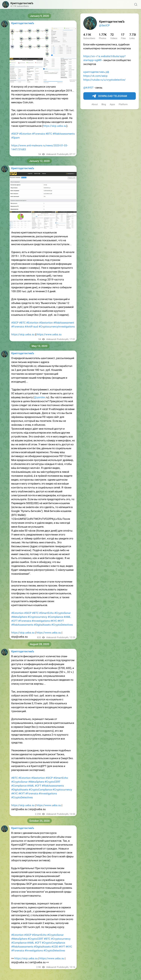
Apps (112, 104)
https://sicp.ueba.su (55, 126)
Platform (123, 104)
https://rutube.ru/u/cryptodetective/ (104, 80)
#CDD (55, 947)
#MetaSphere (19, 617)
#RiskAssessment (64, 323)
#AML (67, 617)
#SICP (15, 134)
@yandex (40, 397)
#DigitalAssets (42, 625)
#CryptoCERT (52, 782)
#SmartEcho (46, 613)
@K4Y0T (88, 88)
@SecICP (104, 25)
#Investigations (41, 621)
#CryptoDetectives (62, 625)
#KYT (61, 621)
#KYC (54, 621)
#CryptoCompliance (40, 790)
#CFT (14, 621)
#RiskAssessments (64, 134)
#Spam (15, 138)
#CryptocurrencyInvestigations (57, 327)
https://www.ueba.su (49, 334)
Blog (104, 104)
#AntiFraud (31, 327)
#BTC (49, 134)
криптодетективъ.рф (96, 72)
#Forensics (38, 134)
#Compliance (55, 617)
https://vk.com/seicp (95, 76)
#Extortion (25, 134)
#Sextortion (46, 323)
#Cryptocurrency (37, 617)
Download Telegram (110, 96)
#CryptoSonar (63, 613)
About (95, 104)
